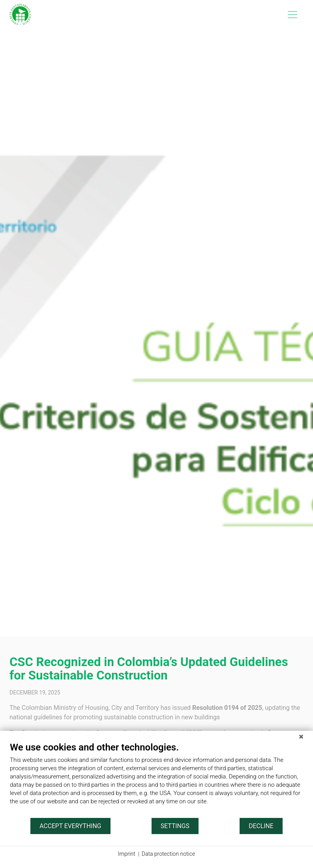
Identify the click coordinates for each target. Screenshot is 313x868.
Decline (261, 826)
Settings (175, 826)
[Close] (301, 737)
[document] (156, 779)
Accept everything (70, 826)
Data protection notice (168, 854)
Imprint (127, 854)
